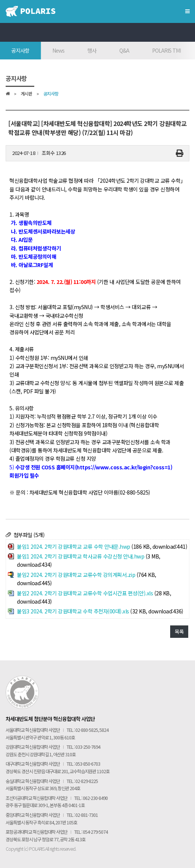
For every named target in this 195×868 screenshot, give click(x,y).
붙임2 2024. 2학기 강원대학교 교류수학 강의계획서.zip (76, 575)
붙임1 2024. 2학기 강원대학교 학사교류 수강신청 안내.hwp (81, 556)
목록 (179, 631)
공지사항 (20, 50)
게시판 (26, 94)
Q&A (124, 50)
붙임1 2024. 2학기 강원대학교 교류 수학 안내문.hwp (74, 546)
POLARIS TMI (166, 50)
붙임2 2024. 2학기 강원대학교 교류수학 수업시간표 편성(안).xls (85, 593)
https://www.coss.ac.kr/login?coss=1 (123, 467)
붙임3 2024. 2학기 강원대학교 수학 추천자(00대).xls (73, 611)
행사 (92, 50)
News (58, 50)
